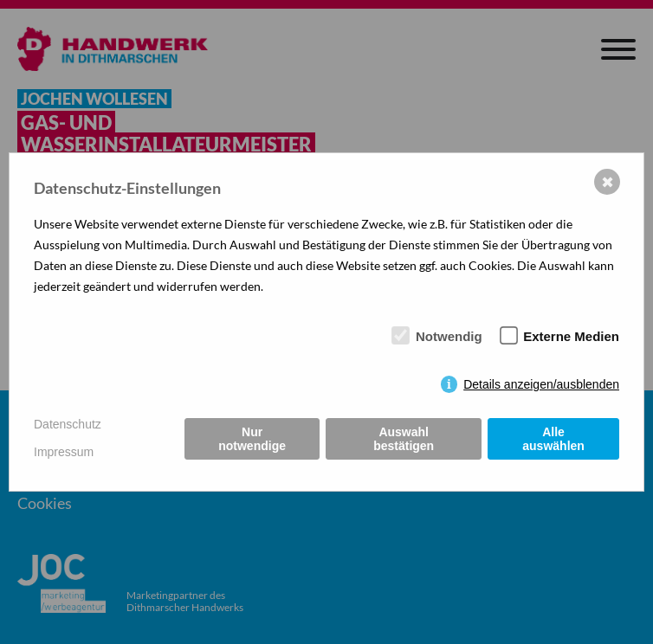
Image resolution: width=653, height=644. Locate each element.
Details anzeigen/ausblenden (541, 384)
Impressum (64, 452)
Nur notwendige (252, 439)
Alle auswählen (553, 439)
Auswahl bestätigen (404, 439)
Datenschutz (68, 424)
